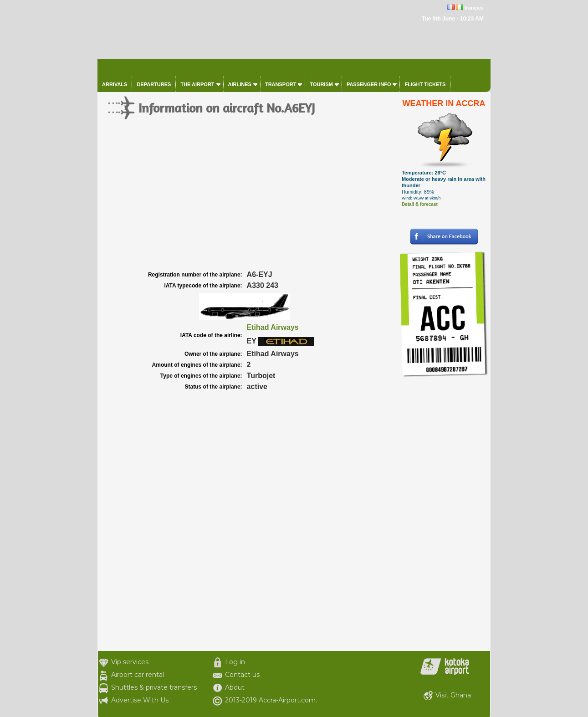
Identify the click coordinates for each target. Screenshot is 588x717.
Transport (281, 84)
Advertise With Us (140, 700)
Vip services (130, 662)
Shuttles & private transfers (154, 687)
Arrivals (115, 84)
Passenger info (369, 84)
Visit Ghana (453, 695)
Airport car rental (138, 675)
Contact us (242, 675)
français (474, 8)
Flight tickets (425, 84)
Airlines (240, 84)
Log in (235, 662)
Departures (154, 84)
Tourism (321, 84)
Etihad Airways (273, 327)
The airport (197, 84)
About (235, 687)
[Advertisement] (247, 200)
